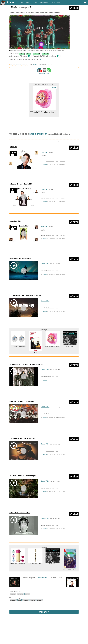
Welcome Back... (70, 346)
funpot (11, 2)
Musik (26, 9)
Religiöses (33, 600)
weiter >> (44, 612)
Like (11, 65)
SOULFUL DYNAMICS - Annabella (22, 401)
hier (40, 59)
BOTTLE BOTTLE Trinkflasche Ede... (18, 564)
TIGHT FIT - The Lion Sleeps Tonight (22, 476)
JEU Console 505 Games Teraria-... (70, 570)
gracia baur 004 (15, 221)
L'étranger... (35, 352)
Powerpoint (44, 152)
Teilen (14, 65)
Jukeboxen (63, 161)
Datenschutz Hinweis (44, 73)
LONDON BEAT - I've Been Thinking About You (26, 364)
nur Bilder (13, 594)
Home (21, 2)
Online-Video (45, 264)
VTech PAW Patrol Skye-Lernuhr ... (53, 347)
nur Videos (20, 594)
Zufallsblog (15, 582)
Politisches (26, 600)
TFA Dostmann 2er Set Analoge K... (18, 346)
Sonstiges (40, 600)
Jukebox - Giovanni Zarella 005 (21, 184)
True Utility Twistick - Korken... (35, 564)
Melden (23, 65)
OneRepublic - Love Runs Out (20, 258)
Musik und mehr (19, 9)
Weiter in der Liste (72, 582)
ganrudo (45, 164)
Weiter (74, 8)
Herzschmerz (55, 2)
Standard (37, 54)
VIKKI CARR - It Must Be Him (20, 513)
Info (27, 65)
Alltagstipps (13, 600)
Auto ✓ (22, 54)
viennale (45, 274)
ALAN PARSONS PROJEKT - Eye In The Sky (25, 295)
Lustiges (35, 2)
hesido (35, 65)
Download (18, 65)
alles (27, 2)
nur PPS (27, 594)
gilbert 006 (13, 147)
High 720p (46, 54)
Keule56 (45, 311)
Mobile (29, 54)
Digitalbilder (44, 2)
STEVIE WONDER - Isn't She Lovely (22, 439)
